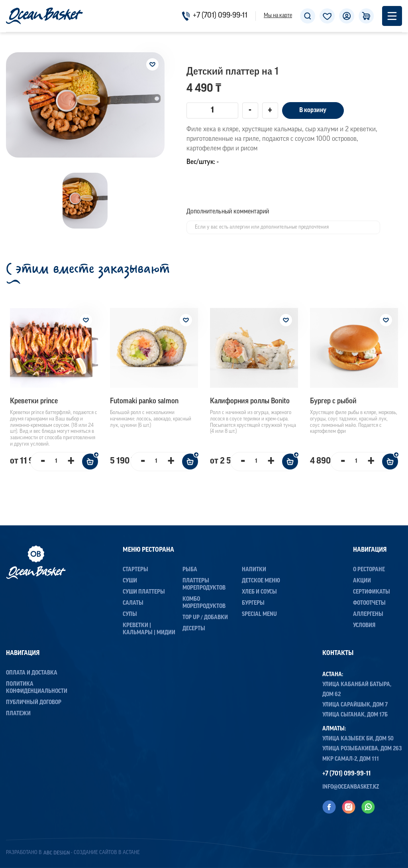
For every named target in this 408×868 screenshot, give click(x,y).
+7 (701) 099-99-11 (215, 16)
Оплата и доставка (32, 673)
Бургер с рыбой (333, 401)
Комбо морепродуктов (204, 603)
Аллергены (368, 615)
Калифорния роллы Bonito (250, 401)
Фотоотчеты (369, 603)
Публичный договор (34, 703)
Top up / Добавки (205, 618)
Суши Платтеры (144, 592)
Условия (364, 626)
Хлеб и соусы (259, 592)
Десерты (194, 629)
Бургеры (253, 603)
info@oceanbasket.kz (351, 787)
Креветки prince (34, 401)
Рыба (190, 570)
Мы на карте (278, 16)
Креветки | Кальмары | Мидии (149, 629)
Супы (130, 615)
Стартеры (135, 570)
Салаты (133, 603)
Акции (362, 581)
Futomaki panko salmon (144, 401)
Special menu (259, 615)
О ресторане (369, 570)
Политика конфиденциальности (37, 688)
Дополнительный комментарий (228, 212)
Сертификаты (372, 592)
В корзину (313, 110)
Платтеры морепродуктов (204, 585)
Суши (130, 581)
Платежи (18, 714)
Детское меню (261, 581)
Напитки (254, 570)
